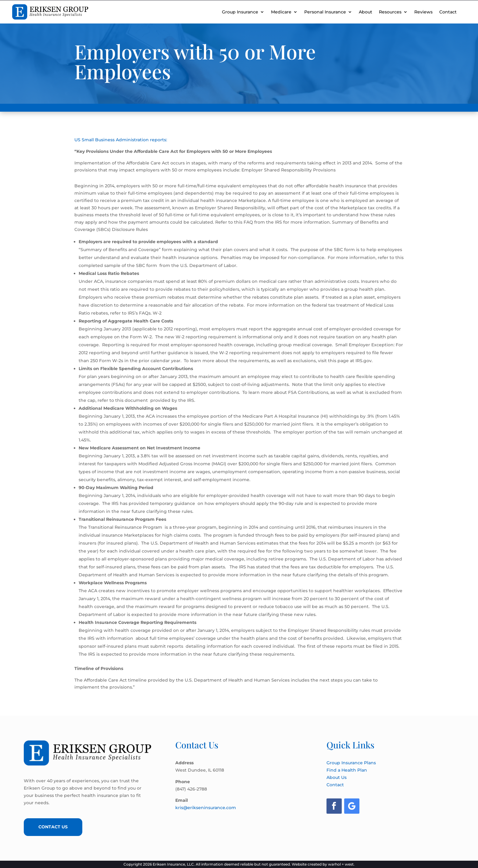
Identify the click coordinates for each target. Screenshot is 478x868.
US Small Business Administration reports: (121, 140)
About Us (337, 777)
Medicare (281, 12)
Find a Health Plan (347, 770)
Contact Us (54, 827)
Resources (390, 12)
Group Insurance (240, 12)
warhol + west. (341, 864)
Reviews (423, 12)
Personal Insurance (325, 12)
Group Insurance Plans (351, 763)
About (366, 12)
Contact (448, 12)
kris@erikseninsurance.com (206, 808)
